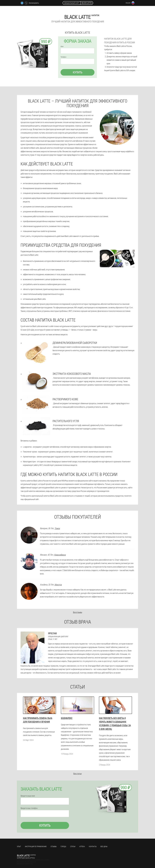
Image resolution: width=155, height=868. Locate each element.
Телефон (63, 57)
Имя (62, 46)
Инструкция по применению (36, 846)
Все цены (104, 846)
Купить (78, 72)
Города (63, 846)
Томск (57, 528)
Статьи (73, 846)
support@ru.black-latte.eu (26, 858)
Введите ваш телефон (29, 808)
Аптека (82, 846)
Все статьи (77, 773)
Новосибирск (60, 555)
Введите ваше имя (28, 796)
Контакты (93, 846)
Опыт (19, 846)
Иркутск (58, 585)
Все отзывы (78, 612)
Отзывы (54, 846)
